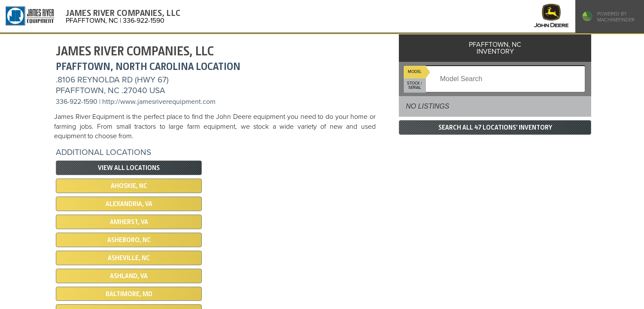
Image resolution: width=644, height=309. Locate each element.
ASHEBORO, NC (129, 240)
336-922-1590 (77, 102)
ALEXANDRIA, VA (129, 204)
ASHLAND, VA (129, 276)
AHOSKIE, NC (129, 186)
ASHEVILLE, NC (129, 258)
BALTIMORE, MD (129, 294)
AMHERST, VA (129, 222)
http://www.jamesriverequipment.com (159, 102)
